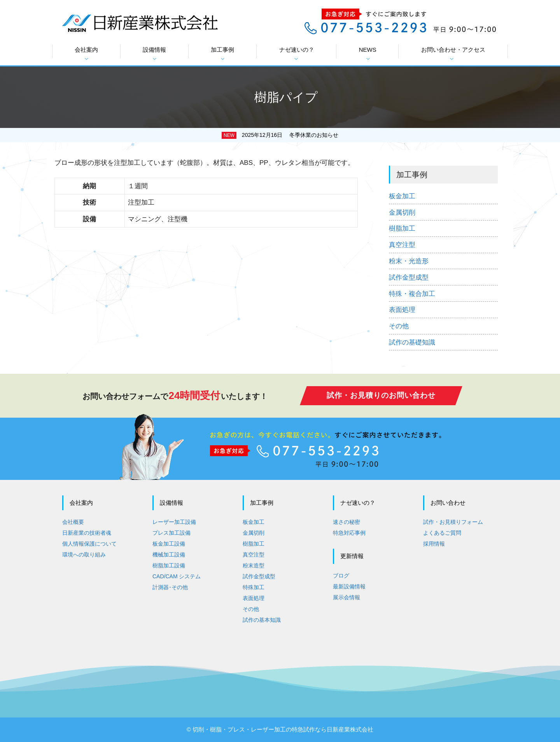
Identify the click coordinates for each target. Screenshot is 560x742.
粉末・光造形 (409, 261)
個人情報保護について (89, 544)
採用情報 (434, 544)
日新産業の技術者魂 (87, 533)
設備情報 (154, 54)
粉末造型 (254, 565)
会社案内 (86, 54)
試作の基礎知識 (412, 342)
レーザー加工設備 (174, 522)
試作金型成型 (409, 277)
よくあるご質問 (442, 533)
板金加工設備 (169, 544)
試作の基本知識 (262, 620)
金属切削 (402, 213)
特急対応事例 (349, 533)
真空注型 (402, 245)
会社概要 (73, 522)
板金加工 (402, 196)
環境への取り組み (84, 555)
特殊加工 (254, 587)
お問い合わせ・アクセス (453, 54)
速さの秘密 (346, 522)
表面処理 (402, 310)
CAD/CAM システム (177, 576)
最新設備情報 (349, 586)
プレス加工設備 (171, 533)
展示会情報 (346, 597)
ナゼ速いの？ (297, 54)
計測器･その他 (170, 587)
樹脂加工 (402, 228)
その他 (399, 326)
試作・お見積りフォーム (453, 522)
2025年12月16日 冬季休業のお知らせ (290, 135)
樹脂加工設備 (169, 565)
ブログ (341, 576)
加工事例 (222, 54)
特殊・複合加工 (412, 294)
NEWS (368, 54)
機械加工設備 (169, 555)
